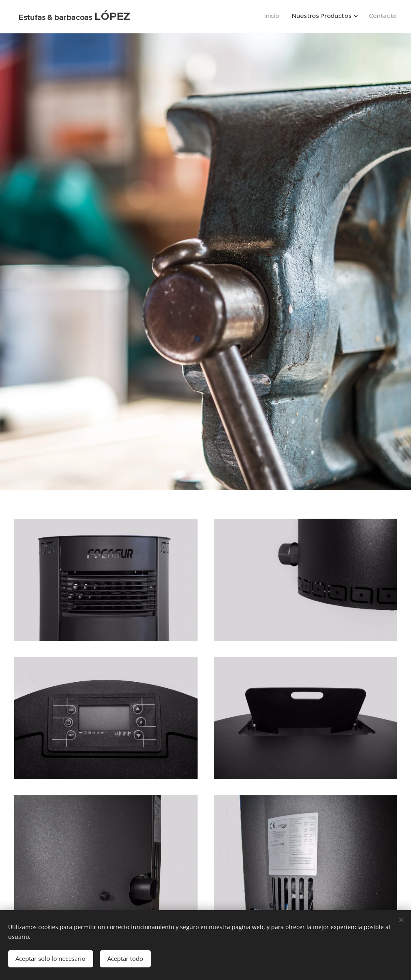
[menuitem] (369, 17)
